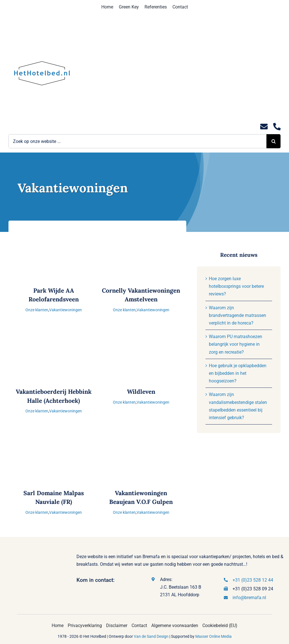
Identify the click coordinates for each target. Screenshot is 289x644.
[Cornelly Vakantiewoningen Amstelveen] (141, 230)
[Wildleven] (141, 331)
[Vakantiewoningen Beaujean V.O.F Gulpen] (141, 433)
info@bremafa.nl (249, 598)
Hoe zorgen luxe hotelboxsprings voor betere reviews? (236, 286)
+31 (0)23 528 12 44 (253, 580)
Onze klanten (37, 310)
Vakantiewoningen (65, 310)
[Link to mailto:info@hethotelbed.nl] (264, 127)
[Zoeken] (273, 141)
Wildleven (141, 392)
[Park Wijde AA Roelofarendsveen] (54, 230)
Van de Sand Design (151, 636)
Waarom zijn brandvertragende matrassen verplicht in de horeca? (237, 315)
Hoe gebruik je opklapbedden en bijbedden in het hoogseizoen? (238, 373)
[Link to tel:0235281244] (277, 127)
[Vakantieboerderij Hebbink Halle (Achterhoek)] (54, 331)
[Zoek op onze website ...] (137, 141)
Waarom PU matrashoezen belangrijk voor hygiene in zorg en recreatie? (236, 344)
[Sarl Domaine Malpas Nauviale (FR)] (54, 433)
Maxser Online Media (214, 636)
